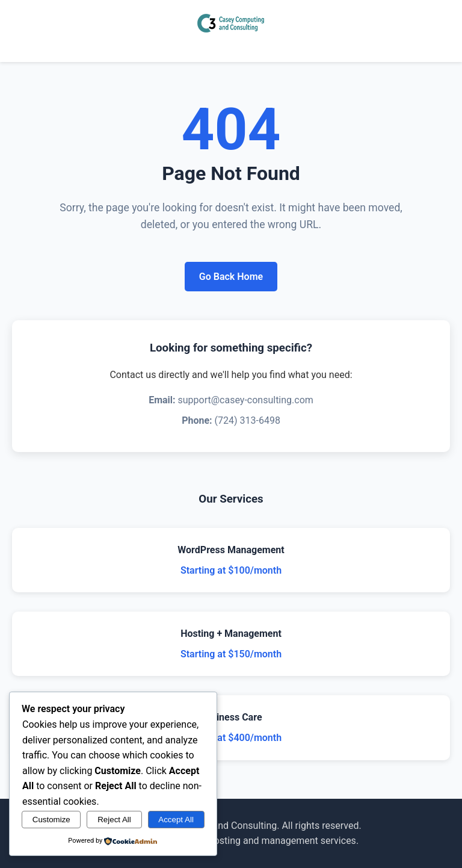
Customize (51, 820)
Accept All (176, 820)
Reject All (114, 820)
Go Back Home (231, 277)
